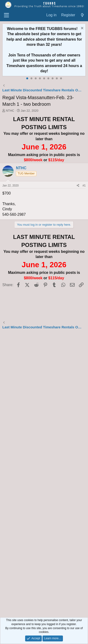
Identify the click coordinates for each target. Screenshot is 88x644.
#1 (84, 186)
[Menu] (6, 15)
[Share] (78, 186)
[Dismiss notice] (82, 29)
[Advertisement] (44, 474)
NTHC (10, 111)
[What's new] (82, 15)
